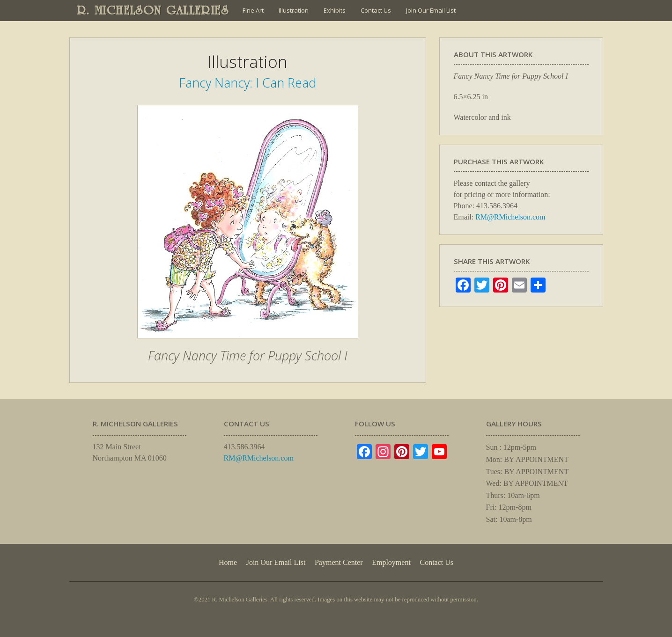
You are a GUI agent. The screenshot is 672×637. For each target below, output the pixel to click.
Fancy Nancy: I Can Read (247, 83)
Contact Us (376, 10)
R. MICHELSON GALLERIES (153, 10)
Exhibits (335, 10)
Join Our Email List (431, 10)
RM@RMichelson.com (510, 217)
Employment (391, 562)
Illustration (294, 10)
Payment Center (339, 562)
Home (228, 562)
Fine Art (253, 10)
